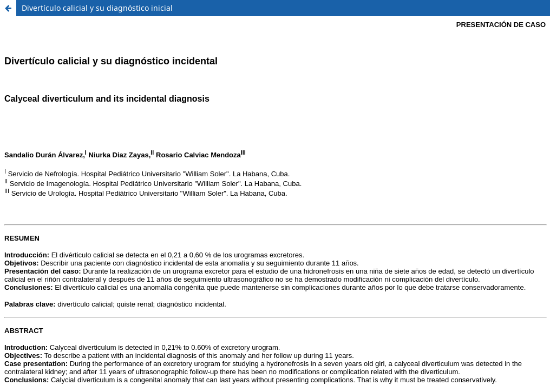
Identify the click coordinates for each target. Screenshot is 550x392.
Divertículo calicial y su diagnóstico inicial (97, 8)
